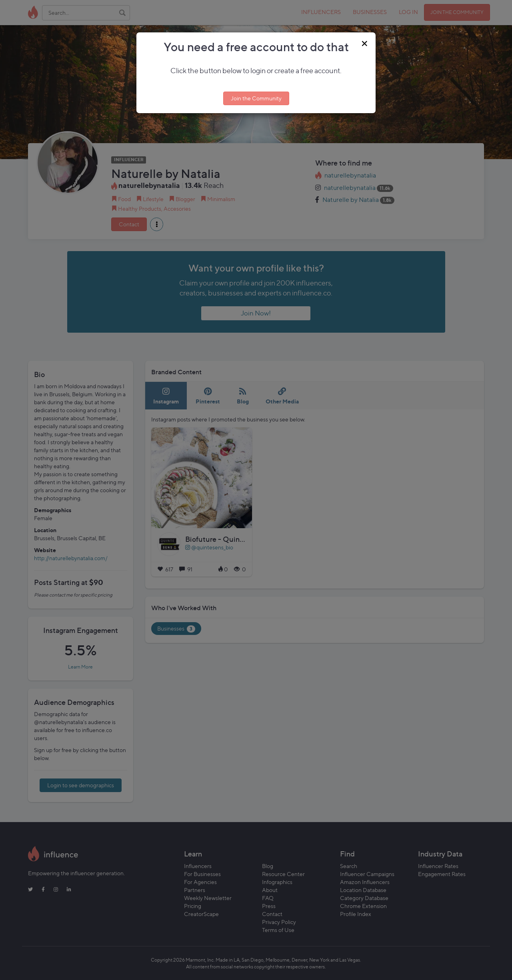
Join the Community (256, 98)
